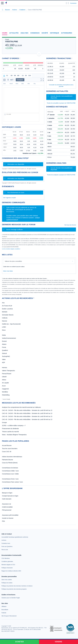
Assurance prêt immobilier (10, 515)
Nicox (4, 330)
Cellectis (5, 318)
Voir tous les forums (70, 225)
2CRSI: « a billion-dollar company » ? (14, 426)
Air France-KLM (7, 306)
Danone (5, 321)
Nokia (4, 335)
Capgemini (5, 389)
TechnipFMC (6, 356)
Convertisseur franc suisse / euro (12, 482)
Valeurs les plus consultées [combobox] (13, 261)
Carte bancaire (7, 499)
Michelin (5, 312)
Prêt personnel (7, 510)
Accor (4, 386)
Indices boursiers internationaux (12, 457)
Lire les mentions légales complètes (11, 249)
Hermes (5, 368)
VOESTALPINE (12, 42)
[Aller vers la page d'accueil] (6, 3)
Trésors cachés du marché (10, 432)
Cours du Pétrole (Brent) (10, 463)
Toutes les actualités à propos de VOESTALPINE (61, 103)
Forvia (4, 347)
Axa (3, 303)
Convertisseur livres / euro (10, 479)
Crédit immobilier (7, 507)
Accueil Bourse (7, 445)
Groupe (4, 422)
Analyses (24, 33)
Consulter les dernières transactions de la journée (61, 86)
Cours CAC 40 (7, 452)
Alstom (4, 344)
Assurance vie (6, 504)
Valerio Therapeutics (8, 371)
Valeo (4, 359)
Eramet (4, 341)
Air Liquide (5, 383)
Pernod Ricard (7, 374)
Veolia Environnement (9, 338)
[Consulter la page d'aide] (68, 3)
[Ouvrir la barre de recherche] (66, 3)
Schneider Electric (8, 315)
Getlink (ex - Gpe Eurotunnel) (11, 324)
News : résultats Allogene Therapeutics (14, 435)
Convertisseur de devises (10, 468)
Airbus (4, 380)
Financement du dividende (10, 429)
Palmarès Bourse (7, 460)
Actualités (14, 33)
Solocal (4, 353)
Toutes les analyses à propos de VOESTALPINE (61, 175)
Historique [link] (54, 33)
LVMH (4, 327)
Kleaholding (6, 395)
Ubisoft (4, 377)
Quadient (5, 350)
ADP (4, 362)
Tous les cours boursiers (10, 449)
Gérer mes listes (8, 271)
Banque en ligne (7, 493)
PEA (3, 521)
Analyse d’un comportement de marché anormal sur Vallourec (21, 407)
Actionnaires (67, 33)
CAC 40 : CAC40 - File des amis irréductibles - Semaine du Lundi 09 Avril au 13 (27, 410)
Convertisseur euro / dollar (10, 474)
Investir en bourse (8, 518)
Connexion (73, 3)
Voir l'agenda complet (9, 198)
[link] (15, 537)
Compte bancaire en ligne (10, 496)
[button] (2, 3)
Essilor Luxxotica (7, 309)
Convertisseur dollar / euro (10, 471)
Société (45, 33)
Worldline (5, 392)
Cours (5, 33)
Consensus (35, 33)
